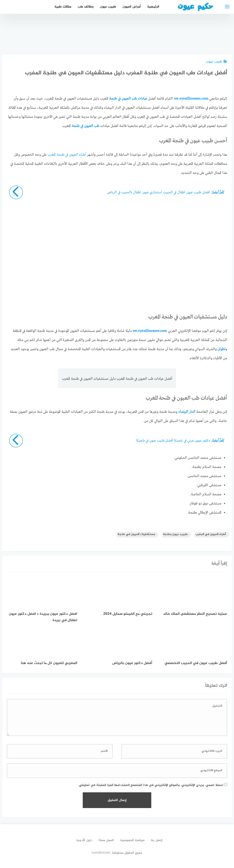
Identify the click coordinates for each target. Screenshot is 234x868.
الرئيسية (153, 7)
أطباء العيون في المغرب (211, 534)
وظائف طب (86, 7)
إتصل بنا (157, 840)
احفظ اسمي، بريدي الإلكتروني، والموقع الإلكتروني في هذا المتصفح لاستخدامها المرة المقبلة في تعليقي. (151, 785)
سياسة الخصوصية (132, 840)
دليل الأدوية (84, 840)
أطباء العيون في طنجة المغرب (67, 155)
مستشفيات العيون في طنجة (136, 534)
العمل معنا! (106, 840)
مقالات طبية (63, 7)
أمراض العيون (132, 7)
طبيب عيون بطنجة (175, 534)
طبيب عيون (108, 7)
